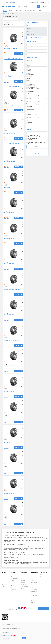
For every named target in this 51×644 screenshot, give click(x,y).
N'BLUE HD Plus (31, 90)
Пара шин (30, 113)
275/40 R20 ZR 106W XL (10, 264)
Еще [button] (40, 10)
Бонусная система (6, 632)
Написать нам (44, 609)
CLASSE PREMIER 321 (33, 84)
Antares (30, 70)
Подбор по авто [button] (19, 10)
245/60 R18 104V (8, 187)
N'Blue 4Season (31, 91)
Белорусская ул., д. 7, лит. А (34, 137)
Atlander (30, 76)
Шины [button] (5, 10)
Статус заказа (34, 589)
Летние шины (43, 575)
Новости (32, 577)
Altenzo (30, 69)
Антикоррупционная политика (8, 624)
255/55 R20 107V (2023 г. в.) (11, 162)
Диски (3, 577)
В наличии (30, 122)
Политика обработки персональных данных (11, 628)
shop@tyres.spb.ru (32, 609)
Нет (47, 95)
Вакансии (23, 582)
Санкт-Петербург (11, 2)
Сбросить (37, 154)
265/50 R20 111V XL (9, 213)
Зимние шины (43, 577)
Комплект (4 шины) (32, 114)
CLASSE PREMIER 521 (33, 86)
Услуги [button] (35, 10)
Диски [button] (11, 10)
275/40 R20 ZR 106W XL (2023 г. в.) (13, 289)
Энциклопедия (34, 591)
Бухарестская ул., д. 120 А (34, 140)
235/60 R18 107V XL (9, 493)
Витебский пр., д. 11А (33, 141)
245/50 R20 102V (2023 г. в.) (11, 133)
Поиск (24, 638)
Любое (30, 121)
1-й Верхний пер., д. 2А (33, 135)
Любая (30, 111)
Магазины (23, 584)
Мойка (13, 580)
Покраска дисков (15, 586)
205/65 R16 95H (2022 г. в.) (11, 48)
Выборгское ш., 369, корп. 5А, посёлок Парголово (36, 143)
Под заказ (30, 124)
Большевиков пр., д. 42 (33, 138)
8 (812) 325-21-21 (45, 2)
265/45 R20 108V (8, 468)
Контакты (23, 577)
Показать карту (37, 147)
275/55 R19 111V (8, 417)
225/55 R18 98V (8, 77)
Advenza (30, 68)
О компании (24, 575)
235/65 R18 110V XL (9, 238)
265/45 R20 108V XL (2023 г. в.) (12, 340)
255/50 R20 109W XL (9, 366)
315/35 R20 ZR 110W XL (10, 315)
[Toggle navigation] (3, 2)
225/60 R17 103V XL (9, 519)
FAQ (31, 593)
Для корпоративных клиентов (8, 643)
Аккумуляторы (5, 579)
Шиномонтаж (28, 10)
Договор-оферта (25, 586)
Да (38, 95)
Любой (30, 95)
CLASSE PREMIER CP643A (34, 89)
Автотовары (4, 581)
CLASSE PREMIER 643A (33, 87)
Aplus (29, 72)
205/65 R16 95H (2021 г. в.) (11, 105)
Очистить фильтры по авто (37, 38)
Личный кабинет (34, 575)
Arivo (29, 73)
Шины (3, 575)
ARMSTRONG (31, 75)
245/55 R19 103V (8, 442)
